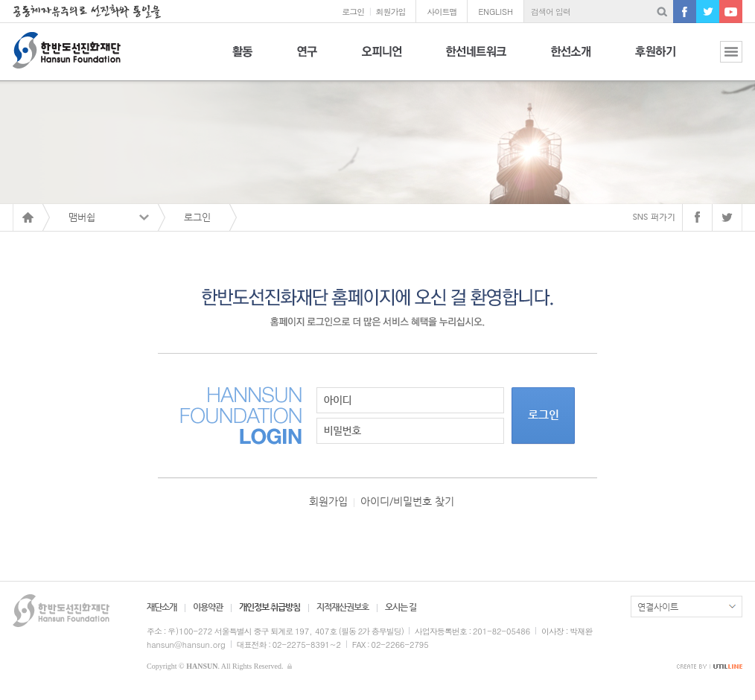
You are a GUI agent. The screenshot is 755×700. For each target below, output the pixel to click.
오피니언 (382, 60)
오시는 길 (401, 607)
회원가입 (390, 12)
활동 (242, 60)
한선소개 (571, 60)
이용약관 (208, 607)
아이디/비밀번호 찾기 (407, 501)
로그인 (353, 12)
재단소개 (162, 607)
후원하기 (655, 60)
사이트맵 (442, 12)
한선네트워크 (476, 60)
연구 (307, 60)
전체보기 (720, 60)
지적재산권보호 (343, 607)
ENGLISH (496, 12)
